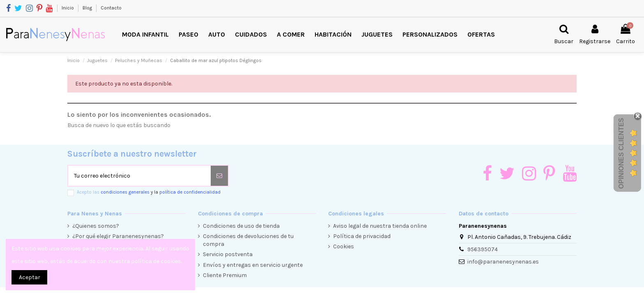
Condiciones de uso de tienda (241, 226)
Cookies (344, 246)
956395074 (483, 249)
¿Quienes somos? (96, 226)
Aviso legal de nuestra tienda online (380, 226)
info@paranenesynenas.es (503, 262)
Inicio (68, 8)
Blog (88, 8)
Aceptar (30, 277)
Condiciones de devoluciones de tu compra (248, 240)
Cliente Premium (225, 275)
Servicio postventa (228, 254)
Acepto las (149, 192)
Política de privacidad (362, 236)
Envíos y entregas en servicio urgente (253, 265)
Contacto (111, 8)
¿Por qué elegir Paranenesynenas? (118, 236)
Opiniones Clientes (621, 153)
